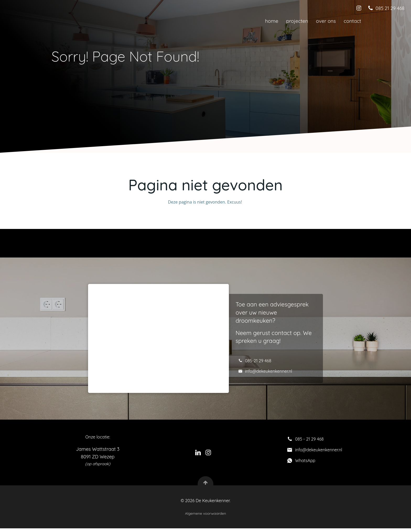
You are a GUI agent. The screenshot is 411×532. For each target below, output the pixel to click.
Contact (352, 21)
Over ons (326, 21)
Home (271, 21)
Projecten (297, 21)
